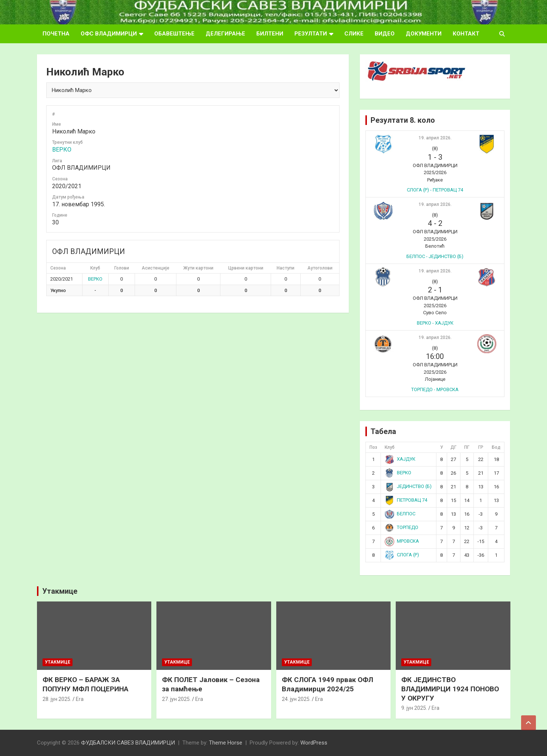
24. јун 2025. (296, 699)
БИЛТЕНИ (270, 34)
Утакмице (60, 591)
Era (80, 699)
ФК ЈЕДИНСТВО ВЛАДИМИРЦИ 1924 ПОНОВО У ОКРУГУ (450, 689)
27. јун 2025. (176, 699)
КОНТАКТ (466, 34)
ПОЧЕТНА (56, 34)
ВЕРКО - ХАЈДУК (435, 323)
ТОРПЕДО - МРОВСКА (435, 389)
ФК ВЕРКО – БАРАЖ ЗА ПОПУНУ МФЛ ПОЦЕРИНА (85, 684)
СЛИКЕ (354, 34)
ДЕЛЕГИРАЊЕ (225, 34)
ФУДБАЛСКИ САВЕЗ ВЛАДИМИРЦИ (128, 743)
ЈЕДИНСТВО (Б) (408, 486)
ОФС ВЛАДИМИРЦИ (109, 34)
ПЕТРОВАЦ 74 (406, 500)
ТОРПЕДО (401, 527)
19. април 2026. (435, 138)
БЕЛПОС (400, 514)
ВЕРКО (62, 150)
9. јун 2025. (414, 708)
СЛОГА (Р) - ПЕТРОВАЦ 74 (435, 190)
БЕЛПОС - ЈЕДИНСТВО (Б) (435, 256)
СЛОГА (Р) (402, 555)
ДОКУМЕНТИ (424, 34)
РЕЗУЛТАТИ (311, 34)
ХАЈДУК (400, 459)
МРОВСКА (402, 541)
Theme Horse (226, 743)
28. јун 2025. (57, 699)
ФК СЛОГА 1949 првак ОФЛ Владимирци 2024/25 (327, 684)
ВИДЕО (385, 34)
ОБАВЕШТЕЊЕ (174, 34)
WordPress (314, 743)
